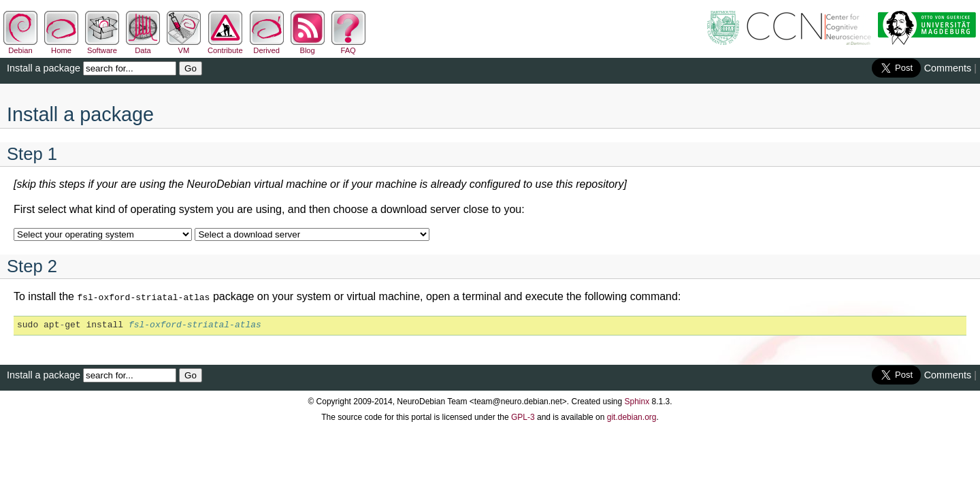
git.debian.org (632, 416)
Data (143, 46)
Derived (267, 46)
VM (184, 46)
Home (61, 46)
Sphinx (637, 400)
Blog (308, 46)
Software (102, 46)
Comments (948, 68)
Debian (20, 46)
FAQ (348, 46)
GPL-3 (523, 416)
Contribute (225, 46)
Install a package (44, 68)
